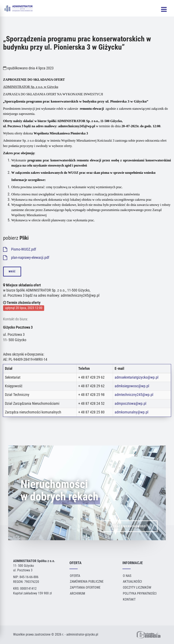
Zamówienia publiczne (87, 582)
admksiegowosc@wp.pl (132, 386)
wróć (12, 272)
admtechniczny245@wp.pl (134, 395)
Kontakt (129, 599)
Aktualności (132, 582)
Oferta (75, 576)
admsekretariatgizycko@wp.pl (137, 377)
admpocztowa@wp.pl (130, 404)
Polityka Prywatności (140, 593)
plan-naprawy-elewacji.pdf (26, 258)
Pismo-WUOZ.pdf (20, 249)
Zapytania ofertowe (85, 587)
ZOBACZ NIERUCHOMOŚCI (129, 536)
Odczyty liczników (137, 587)
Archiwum (77, 593)
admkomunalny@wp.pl (131, 412)
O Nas (127, 576)
